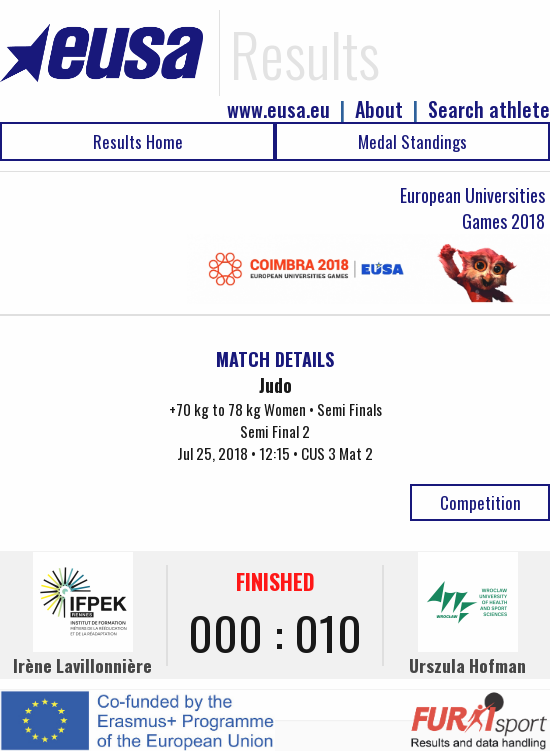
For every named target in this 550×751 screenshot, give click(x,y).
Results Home (138, 141)
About (379, 109)
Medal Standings (412, 141)
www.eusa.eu (278, 109)
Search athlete (489, 109)
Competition (480, 502)
